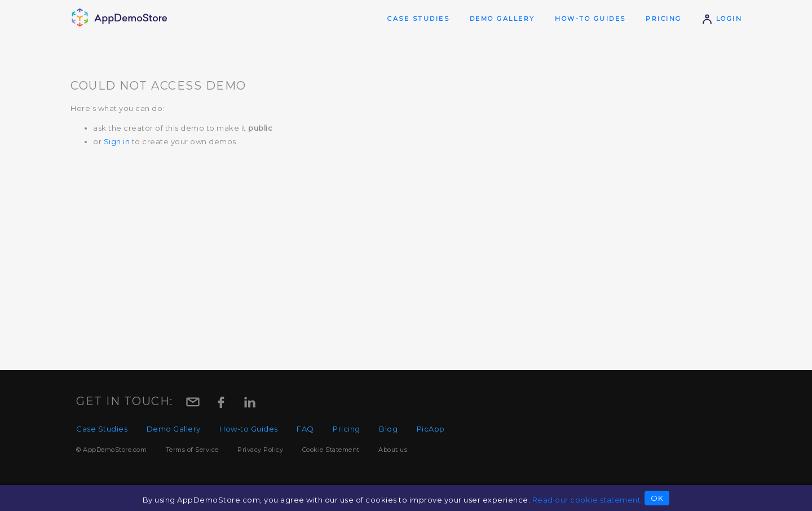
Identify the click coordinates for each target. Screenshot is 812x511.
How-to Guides (590, 19)
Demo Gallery (502, 19)
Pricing (664, 19)
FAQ (305, 429)
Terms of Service (192, 450)
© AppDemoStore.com (111, 450)
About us (393, 450)
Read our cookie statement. (588, 500)
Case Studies (418, 19)
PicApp (431, 429)
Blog (388, 429)
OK (657, 498)
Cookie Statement (331, 450)
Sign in (117, 141)
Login (722, 19)
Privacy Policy (260, 450)
